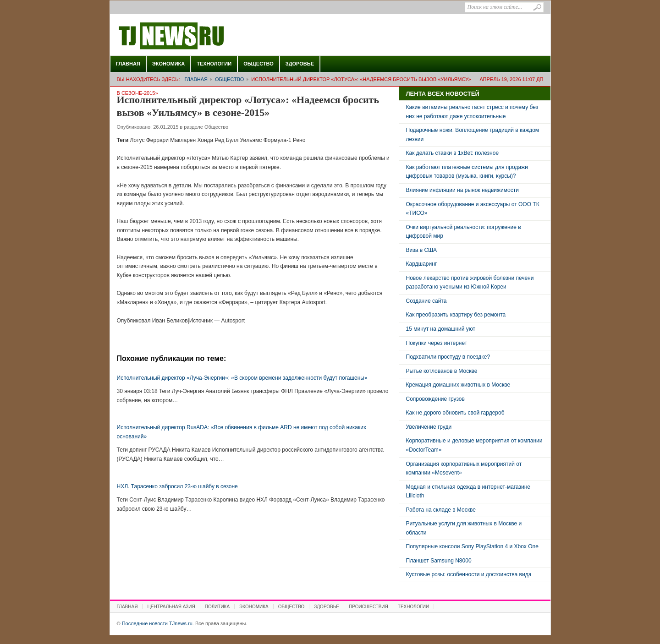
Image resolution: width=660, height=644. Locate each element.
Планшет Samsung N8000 (439, 561)
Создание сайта (426, 301)
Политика (217, 607)
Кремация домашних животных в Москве (458, 385)
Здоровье (300, 64)
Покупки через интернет (437, 343)
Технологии (214, 64)
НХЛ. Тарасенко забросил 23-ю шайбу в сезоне (177, 486)
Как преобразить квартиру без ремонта (456, 315)
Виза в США (422, 250)
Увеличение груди (429, 427)
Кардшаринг (422, 264)
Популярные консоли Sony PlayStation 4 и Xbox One (472, 546)
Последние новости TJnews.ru (197, 36)
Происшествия (368, 607)
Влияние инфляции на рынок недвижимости (462, 190)
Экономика (168, 64)
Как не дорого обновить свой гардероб (455, 413)
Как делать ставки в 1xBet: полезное (453, 153)
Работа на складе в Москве (441, 510)
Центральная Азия (171, 607)
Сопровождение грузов (435, 399)
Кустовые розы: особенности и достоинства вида (469, 574)
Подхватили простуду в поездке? (448, 357)
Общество (258, 64)
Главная (128, 64)
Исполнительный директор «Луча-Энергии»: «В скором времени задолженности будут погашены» (242, 378)
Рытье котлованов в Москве (442, 371)
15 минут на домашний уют (441, 329)
